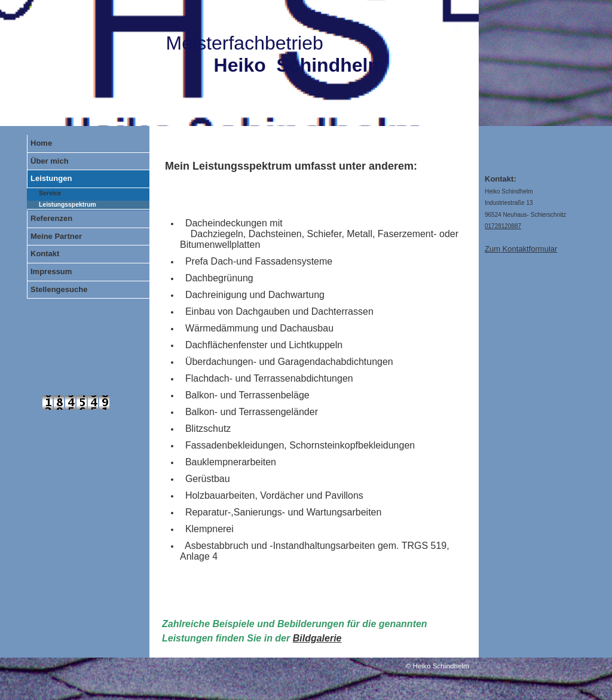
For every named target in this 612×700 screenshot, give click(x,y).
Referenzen (51, 218)
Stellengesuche (59, 289)
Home (41, 143)
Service (50, 193)
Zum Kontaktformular (521, 249)
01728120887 (503, 226)
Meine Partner (56, 236)
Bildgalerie (317, 638)
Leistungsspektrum (68, 205)
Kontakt (45, 254)
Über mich (50, 161)
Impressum (51, 271)
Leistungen (51, 178)
